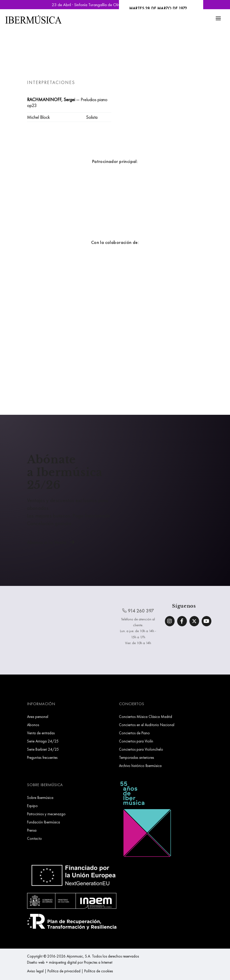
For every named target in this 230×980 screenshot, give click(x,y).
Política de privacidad (64, 971)
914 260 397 (138, 611)
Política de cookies (99, 971)
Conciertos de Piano (134, 733)
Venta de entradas (41, 733)
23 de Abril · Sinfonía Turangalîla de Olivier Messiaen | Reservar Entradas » (115, 5)
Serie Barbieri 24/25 (43, 749)
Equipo (32, 806)
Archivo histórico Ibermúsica (140, 766)
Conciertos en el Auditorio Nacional (147, 725)
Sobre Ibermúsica (40, 798)
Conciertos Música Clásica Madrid (146, 717)
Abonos (33, 725)
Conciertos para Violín (136, 741)
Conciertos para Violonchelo (141, 749)
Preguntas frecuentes (42, 757)
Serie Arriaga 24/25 (43, 741)
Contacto (34, 838)
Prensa (32, 830)
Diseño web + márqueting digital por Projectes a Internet (70, 962)
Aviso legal (35, 971)
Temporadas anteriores (136, 757)
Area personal (38, 717)
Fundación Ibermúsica (44, 822)
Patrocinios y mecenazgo (46, 814)
